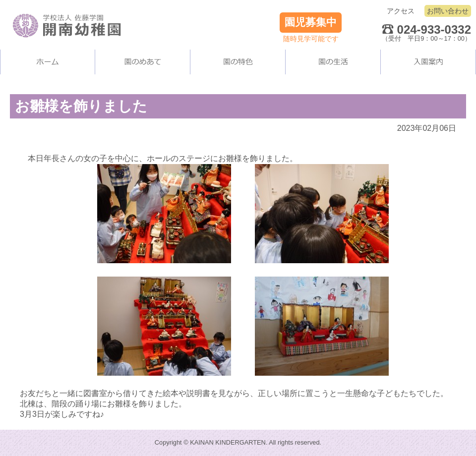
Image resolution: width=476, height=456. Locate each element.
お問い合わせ (448, 11)
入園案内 (428, 62)
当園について (143, 62)
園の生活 (333, 62)
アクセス (401, 11)
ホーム (48, 62)
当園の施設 (238, 62)
